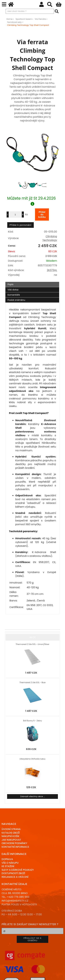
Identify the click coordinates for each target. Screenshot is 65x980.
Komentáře (14, 295)
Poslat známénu (16, 300)
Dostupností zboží (13, 873)
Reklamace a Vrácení (15, 877)
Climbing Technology (50, 238)
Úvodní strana (11, 829)
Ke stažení (8, 866)
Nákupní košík (10, 836)
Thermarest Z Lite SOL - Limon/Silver (32, 644)
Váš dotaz (13, 290)
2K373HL (52, 270)
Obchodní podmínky (14, 843)
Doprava (7, 859)
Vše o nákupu (10, 863)
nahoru (60, 975)
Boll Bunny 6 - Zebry (32, 721)
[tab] (32, 282)
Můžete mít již (33, 201)
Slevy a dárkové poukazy (18, 870)
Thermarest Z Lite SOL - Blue (32, 682)
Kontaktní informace (15, 847)
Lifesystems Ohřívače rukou (32, 759)
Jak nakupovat (11, 840)
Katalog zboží (11, 833)
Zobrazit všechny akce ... (32, 796)
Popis (10, 284)
